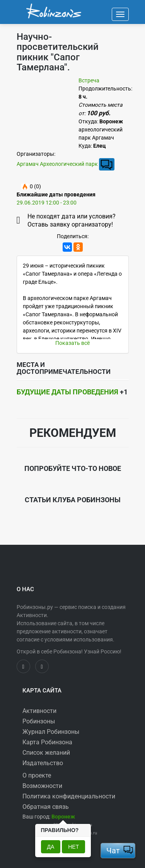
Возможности (42, 786)
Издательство (43, 763)
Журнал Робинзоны (51, 732)
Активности (39, 711)
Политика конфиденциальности (69, 796)
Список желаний (46, 753)
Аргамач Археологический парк (57, 164)
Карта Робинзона (47, 742)
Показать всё (72, 343)
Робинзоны (39, 721)
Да (51, 847)
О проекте (37, 775)
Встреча (89, 80)
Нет (73, 847)
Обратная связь (46, 807)
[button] (63, 817)
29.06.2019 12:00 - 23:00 (47, 203)
